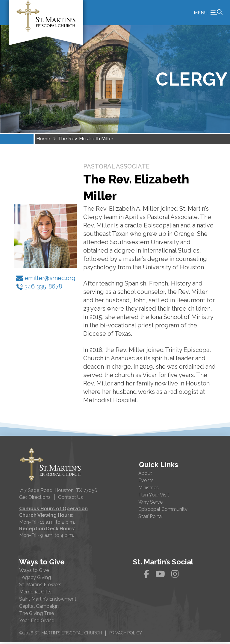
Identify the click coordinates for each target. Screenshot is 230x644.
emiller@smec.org (46, 280)
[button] (208, 13)
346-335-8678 (39, 288)
